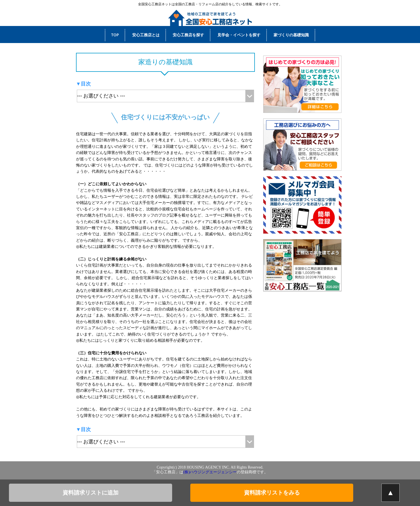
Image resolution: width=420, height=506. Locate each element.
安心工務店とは (146, 35)
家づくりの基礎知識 (291, 35)
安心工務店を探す (188, 35)
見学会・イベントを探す (239, 35)
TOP (115, 35)
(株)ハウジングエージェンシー (210, 472)
